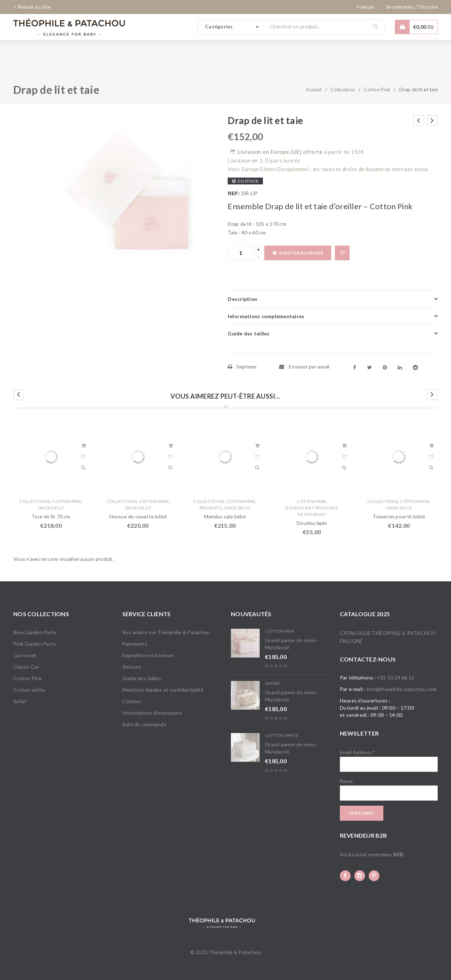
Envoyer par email (304, 367)
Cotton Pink (377, 90)
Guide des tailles (142, 678)
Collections (343, 90)
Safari (20, 701)
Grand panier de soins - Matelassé (292, 644)
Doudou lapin (312, 523)
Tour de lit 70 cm (51, 516)
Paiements (135, 644)
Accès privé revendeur (372, 854)
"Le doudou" (312, 514)
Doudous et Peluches (311, 508)
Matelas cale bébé (225, 516)
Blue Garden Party (35, 632)
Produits (211, 508)
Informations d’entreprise (152, 713)
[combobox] (230, 27)
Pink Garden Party (35, 644)
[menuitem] (366, 7)
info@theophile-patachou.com (402, 689)
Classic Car (26, 667)
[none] (366, 7)
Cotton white (29, 690)
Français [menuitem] (366, 7)
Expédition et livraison (148, 655)
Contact (132, 701)
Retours (132, 667)
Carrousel (25, 655)
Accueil (314, 90)
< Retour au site (32, 7)
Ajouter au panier (301, 253)
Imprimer (242, 367)
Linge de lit (51, 508)
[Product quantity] (240, 253)
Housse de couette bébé (138, 516)
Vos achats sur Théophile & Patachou (166, 632)
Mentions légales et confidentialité (163, 690)
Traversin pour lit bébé (399, 516)
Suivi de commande (144, 724)
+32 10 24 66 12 (396, 677)
